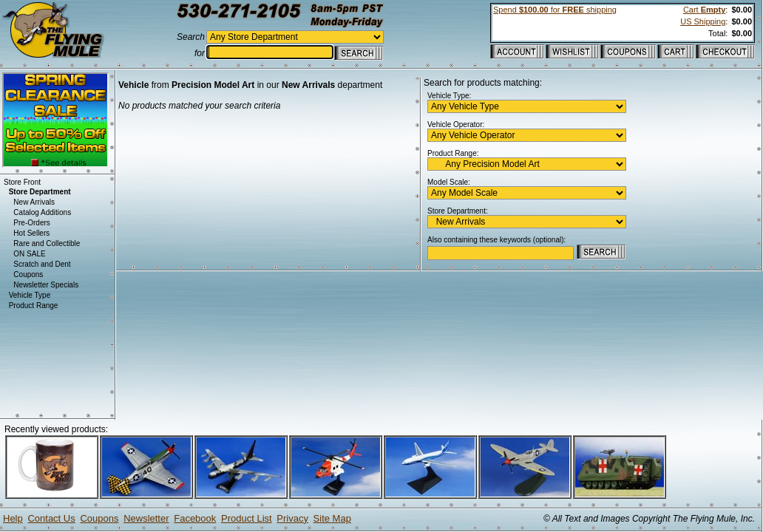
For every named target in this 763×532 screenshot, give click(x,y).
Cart (704, 10)
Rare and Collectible (47, 243)
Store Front (22, 182)
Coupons (28, 274)
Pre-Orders (31, 223)
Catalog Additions (42, 212)
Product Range (34, 306)
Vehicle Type (30, 295)
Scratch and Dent (42, 264)
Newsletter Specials (46, 285)
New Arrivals (34, 202)
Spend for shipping (555, 10)
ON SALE (29, 254)
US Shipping (703, 21)
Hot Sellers (31, 233)
